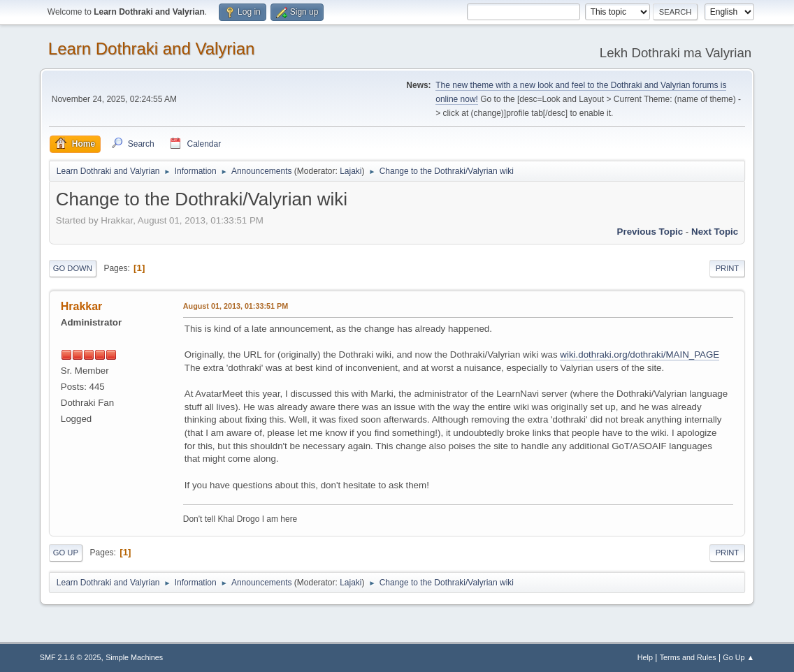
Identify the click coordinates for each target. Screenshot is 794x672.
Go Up (66, 553)
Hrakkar (82, 306)
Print (728, 268)
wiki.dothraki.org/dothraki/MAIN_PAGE (640, 355)
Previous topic (650, 232)
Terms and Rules (688, 657)
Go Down (73, 268)
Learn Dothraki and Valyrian (152, 49)
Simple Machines (134, 657)
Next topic (715, 232)
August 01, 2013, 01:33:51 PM (236, 306)
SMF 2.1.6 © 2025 (71, 657)
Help (645, 657)
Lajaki (351, 171)
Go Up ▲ (738, 657)
